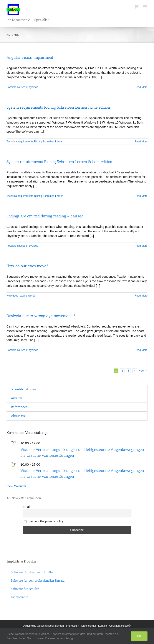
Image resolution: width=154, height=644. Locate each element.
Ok (139, 636)
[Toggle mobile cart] (136, 7)
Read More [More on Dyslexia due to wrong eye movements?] (141, 350)
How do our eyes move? (27, 266)
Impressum (72, 626)
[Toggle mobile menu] (145, 7)
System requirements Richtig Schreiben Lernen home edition (58, 107)
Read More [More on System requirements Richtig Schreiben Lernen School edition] (141, 196)
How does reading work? (21, 296)
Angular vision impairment (30, 57)
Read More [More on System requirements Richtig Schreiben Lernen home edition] (141, 142)
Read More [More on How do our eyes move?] (141, 296)
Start (9, 35)
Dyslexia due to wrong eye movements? (41, 316)
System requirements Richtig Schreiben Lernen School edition (59, 162)
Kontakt (103, 626)
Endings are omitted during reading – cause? (45, 216)
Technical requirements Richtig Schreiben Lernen (35, 142)
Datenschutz (89, 626)
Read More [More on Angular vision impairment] (141, 87)
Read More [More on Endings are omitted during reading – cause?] (141, 246)
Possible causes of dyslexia (22, 87)
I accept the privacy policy (44, 521)
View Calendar (16, 486)
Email (27, 507)
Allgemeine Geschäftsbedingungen (44, 626)
